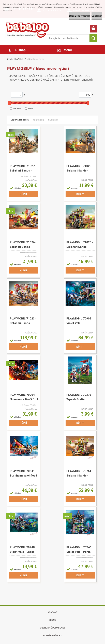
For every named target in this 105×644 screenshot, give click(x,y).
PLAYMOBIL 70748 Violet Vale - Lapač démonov (22, 549)
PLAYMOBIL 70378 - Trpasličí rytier (80, 397)
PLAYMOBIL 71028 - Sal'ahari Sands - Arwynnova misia (80, 168)
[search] (93, 38)
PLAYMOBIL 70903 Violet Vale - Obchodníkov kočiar (80, 321)
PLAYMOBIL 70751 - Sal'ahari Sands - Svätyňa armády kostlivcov (80, 473)
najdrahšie (53, 120)
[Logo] (27, 30)
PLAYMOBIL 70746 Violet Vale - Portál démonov (79, 549)
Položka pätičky (52, 635)
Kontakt (53, 612)
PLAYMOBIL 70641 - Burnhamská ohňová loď (23, 473)
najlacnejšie (38, 120)
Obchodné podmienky (52, 628)
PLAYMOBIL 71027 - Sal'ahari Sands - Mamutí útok (23, 168)
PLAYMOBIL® (20, 59)
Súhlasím (97, 16)
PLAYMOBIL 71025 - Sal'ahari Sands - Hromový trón (80, 244)
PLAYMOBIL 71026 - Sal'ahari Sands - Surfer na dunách (23, 244)
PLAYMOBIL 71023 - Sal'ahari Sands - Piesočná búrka (23, 321)
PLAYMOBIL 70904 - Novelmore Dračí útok (24, 397)
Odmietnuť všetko (80, 16)
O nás (53, 620)
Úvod (9, 59)
